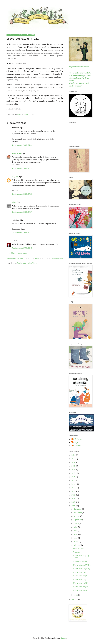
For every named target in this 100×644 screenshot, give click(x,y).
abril (76, 538)
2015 (74, 480)
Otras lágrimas (79, 548)
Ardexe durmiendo (80, 561)
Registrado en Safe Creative (79, 67)
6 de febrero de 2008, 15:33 (22, 194)
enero (76, 595)
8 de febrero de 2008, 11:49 (22, 248)
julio (76, 527)
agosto (76, 523)
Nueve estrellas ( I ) (81, 590)
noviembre (78, 513)
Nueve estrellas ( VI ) (81, 572)
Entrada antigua (57, 259)
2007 (74, 599)
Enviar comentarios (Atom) (27, 263)
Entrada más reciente (15, 259)
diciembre (78, 509)
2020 (74, 462)
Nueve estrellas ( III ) (81, 583)
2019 (74, 466)
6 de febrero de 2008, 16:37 (22, 212)
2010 (74, 498)
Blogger (64, 638)
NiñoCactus (16, 153)
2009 (74, 502)
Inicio (37, 259)
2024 (74, 455)
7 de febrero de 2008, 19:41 (22, 233)
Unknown (77, 446)
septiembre (78, 520)
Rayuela (15, 177)
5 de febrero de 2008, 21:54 (22, 145)
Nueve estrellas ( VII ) (82, 569)
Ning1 (14, 202)
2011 (74, 495)
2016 (74, 477)
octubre (77, 516)
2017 (74, 473)
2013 (74, 488)
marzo (76, 542)
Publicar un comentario (18, 253)
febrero (77, 545)
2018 (74, 470)
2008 (74, 506)
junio (76, 531)
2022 (74, 459)
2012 (74, 491)
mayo (76, 534)
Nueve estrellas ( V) (81, 576)
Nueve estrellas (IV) (81, 580)
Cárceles (76, 552)
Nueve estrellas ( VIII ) (82, 565)
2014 (74, 484)
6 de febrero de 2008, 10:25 (22, 168)
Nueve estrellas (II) (80, 587)
